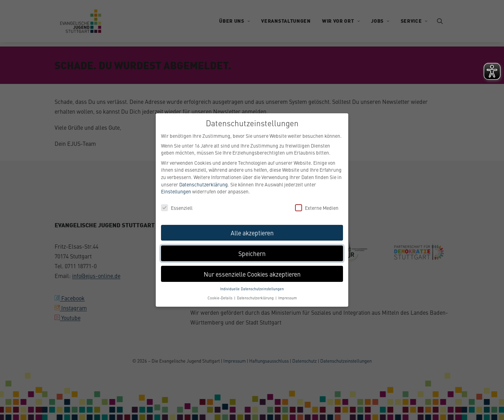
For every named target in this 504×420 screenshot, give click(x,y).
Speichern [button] (252, 253)
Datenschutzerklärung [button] (256, 298)
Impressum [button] (288, 298)
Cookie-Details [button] (220, 298)
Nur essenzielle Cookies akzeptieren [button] (252, 274)
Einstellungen (176, 191)
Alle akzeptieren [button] (252, 233)
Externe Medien (317, 208)
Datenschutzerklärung (204, 184)
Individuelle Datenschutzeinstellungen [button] (252, 289)
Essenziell (177, 208)
